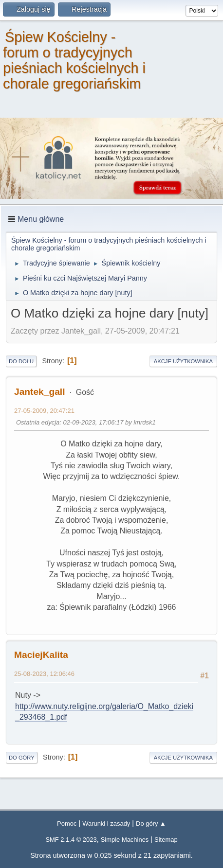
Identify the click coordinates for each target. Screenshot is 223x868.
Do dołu (21, 361)
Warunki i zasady (106, 824)
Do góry (22, 758)
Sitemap (166, 840)
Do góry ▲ (151, 824)
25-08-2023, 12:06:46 (44, 674)
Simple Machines (125, 840)
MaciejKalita (41, 655)
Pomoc (67, 824)
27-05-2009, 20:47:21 (44, 411)
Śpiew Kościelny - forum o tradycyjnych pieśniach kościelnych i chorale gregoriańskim (74, 60)
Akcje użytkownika (183, 361)
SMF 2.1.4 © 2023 (71, 840)
